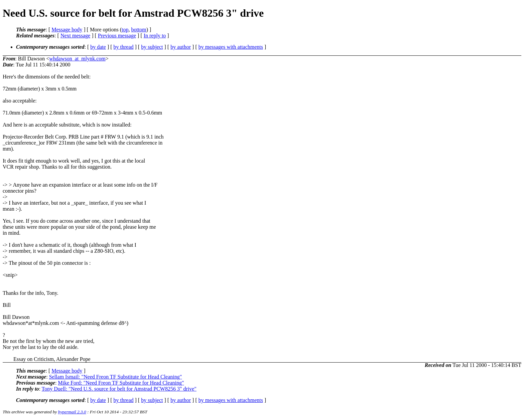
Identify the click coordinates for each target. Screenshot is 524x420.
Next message (75, 36)
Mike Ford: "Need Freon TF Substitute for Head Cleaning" (121, 383)
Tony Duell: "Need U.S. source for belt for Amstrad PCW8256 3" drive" (119, 389)
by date (98, 47)
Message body (67, 30)
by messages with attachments (231, 47)
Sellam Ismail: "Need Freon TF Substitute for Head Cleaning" (116, 377)
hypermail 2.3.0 (72, 412)
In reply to (155, 36)
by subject (152, 47)
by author (181, 47)
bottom (139, 30)
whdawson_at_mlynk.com (77, 59)
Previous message (117, 36)
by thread (124, 47)
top (125, 30)
